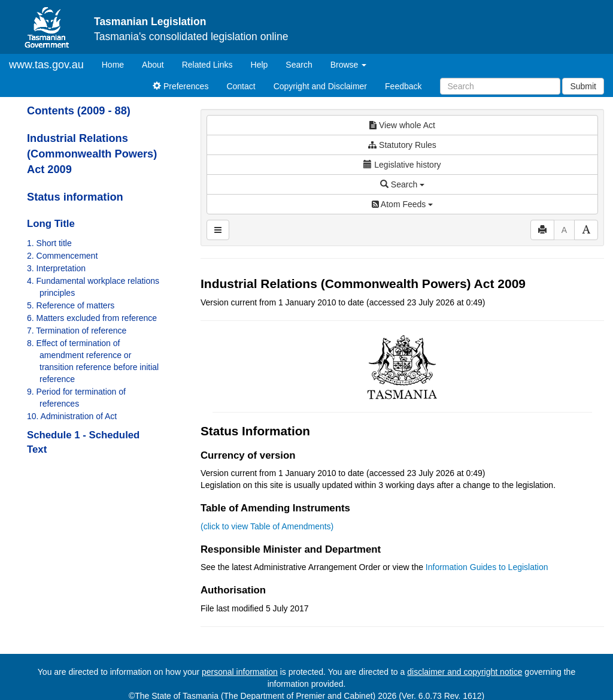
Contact (241, 86)
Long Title (51, 224)
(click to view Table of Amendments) (267, 526)
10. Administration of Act (72, 416)
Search (299, 65)
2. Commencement (62, 256)
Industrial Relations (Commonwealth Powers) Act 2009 (92, 154)
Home (117, 64)
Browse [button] (349, 65)
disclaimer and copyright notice (465, 672)
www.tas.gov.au (46, 65)
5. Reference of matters (71, 305)
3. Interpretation (56, 268)
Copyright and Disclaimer (320, 86)
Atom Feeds (402, 204)
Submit (583, 86)
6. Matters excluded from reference (92, 318)
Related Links (207, 65)
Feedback (403, 86)
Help (260, 65)
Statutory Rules (402, 145)
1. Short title (49, 243)
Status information (75, 197)
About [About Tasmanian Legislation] (153, 65)
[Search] (500, 86)
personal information (240, 672)
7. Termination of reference (77, 331)
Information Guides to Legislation (487, 567)
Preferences (180, 86)
